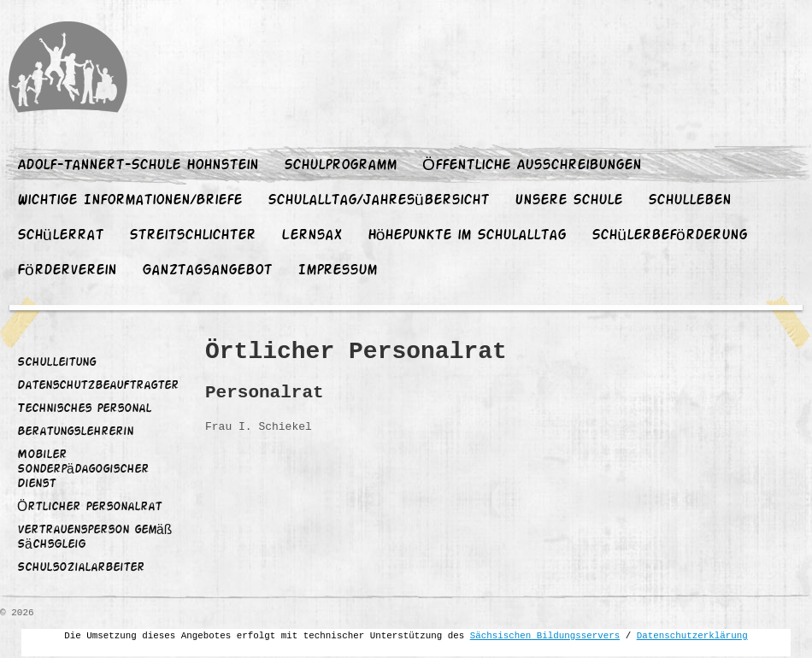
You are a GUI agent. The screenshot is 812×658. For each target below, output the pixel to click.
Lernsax (312, 236)
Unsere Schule (568, 201)
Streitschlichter (192, 236)
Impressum (337, 271)
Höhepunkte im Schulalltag (467, 236)
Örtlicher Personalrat (89, 508)
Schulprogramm (340, 166)
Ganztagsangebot (207, 271)
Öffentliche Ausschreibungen (532, 166)
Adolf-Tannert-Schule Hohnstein (138, 166)
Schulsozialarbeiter (81, 568)
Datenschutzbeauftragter (98, 386)
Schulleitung (56, 363)
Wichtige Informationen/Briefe (129, 201)
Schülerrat (60, 236)
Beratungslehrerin (75, 432)
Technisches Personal (84, 409)
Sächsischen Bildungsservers (545, 636)
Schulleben (689, 201)
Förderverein (67, 271)
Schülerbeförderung (669, 236)
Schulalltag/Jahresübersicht (378, 201)
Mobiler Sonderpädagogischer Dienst (83, 470)
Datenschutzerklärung (692, 636)
